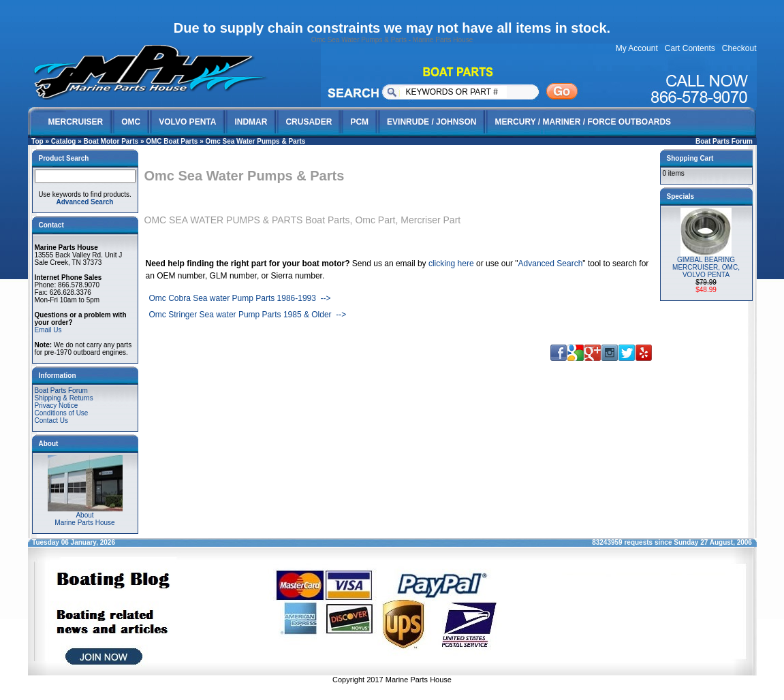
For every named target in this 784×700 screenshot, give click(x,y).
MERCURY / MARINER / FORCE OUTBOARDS (583, 122)
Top (37, 141)
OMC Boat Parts (172, 141)
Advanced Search (551, 264)
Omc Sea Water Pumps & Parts (256, 141)
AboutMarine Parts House (85, 516)
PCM (359, 122)
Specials (681, 196)
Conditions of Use (62, 413)
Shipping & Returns (64, 398)
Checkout (739, 48)
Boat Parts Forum (724, 141)
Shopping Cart (690, 158)
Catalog (64, 141)
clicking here (451, 264)
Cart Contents (690, 48)
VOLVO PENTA (187, 122)
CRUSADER (309, 122)
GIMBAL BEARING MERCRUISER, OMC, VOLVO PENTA (706, 267)
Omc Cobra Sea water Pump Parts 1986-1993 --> (240, 298)
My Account (637, 48)
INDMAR (251, 122)
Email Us (48, 330)
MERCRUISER (76, 122)
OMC (131, 122)
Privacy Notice (57, 405)
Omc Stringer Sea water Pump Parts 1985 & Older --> (248, 315)
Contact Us (51, 420)
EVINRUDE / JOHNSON (432, 122)
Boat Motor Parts (111, 141)
